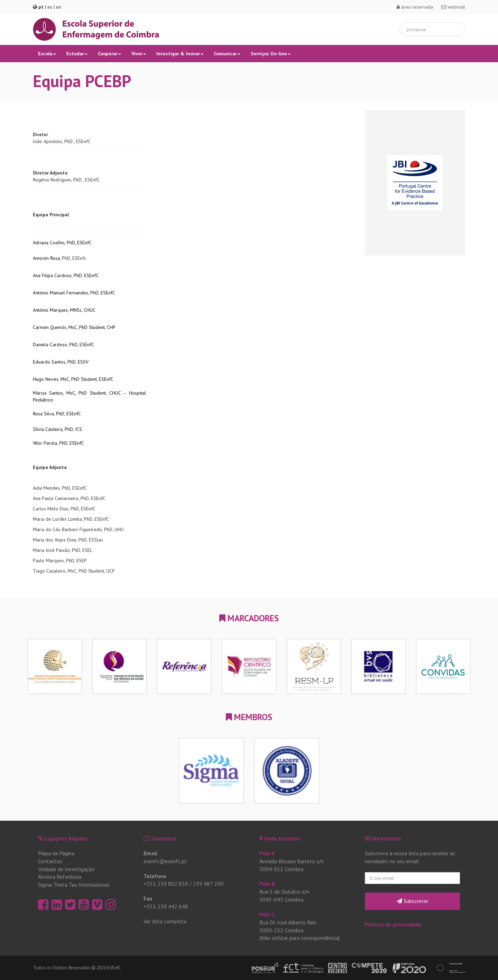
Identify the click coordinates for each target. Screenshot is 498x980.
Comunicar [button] (227, 54)
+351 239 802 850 (166, 884)
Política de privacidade (393, 924)
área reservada (415, 7)
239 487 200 (208, 884)
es (50, 7)
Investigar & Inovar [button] (180, 54)
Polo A (267, 853)
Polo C (267, 914)
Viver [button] (139, 54)
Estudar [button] (77, 54)
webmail (453, 7)
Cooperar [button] (109, 54)
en (59, 7)
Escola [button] (47, 54)
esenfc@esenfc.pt (165, 861)
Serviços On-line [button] (271, 54)
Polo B (267, 884)
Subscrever (413, 901)
